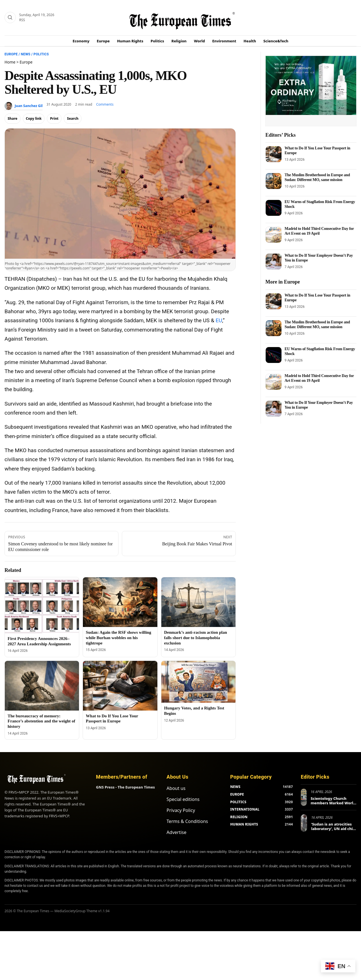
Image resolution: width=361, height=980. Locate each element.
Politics (157, 41)
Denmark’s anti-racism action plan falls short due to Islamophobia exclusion (196, 638)
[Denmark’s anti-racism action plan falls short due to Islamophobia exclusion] (198, 602)
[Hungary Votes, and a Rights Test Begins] (198, 682)
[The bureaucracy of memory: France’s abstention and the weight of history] (42, 686)
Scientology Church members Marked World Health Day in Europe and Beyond (333, 805)
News (26, 54)
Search (73, 118)
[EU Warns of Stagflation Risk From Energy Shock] (274, 208)
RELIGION (239, 817)
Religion (179, 41)
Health (250, 41)
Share (13, 118)
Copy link (34, 118)
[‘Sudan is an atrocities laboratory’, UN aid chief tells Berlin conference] (304, 823)
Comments (105, 104)
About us (176, 788)
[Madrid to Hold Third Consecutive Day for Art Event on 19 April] (274, 235)
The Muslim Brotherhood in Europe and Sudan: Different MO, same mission (317, 177)
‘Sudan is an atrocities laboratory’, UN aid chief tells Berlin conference (334, 828)
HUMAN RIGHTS (244, 824)
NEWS (235, 787)
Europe (103, 41)
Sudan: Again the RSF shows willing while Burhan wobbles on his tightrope (118, 638)
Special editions (183, 799)
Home (10, 62)
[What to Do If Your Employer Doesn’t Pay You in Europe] (274, 262)
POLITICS (238, 802)
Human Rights (130, 41)
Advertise (177, 832)
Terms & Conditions (187, 821)
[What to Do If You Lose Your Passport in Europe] (120, 686)
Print (54, 118)
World (199, 41)
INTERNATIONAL (245, 809)
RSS (22, 20)
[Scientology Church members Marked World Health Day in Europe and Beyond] (304, 797)
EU (219, 320)
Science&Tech (276, 41)
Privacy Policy (181, 810)
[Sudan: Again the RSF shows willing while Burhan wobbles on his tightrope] (120, 602)
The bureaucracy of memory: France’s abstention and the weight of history (41, 721)
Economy (81, 41)
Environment (224, 41)
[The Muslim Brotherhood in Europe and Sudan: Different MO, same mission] (274, 181)
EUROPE (237, 794)
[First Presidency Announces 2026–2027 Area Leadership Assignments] (42, 605)
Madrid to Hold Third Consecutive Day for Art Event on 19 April (319, 231)
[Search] (10, 18)
